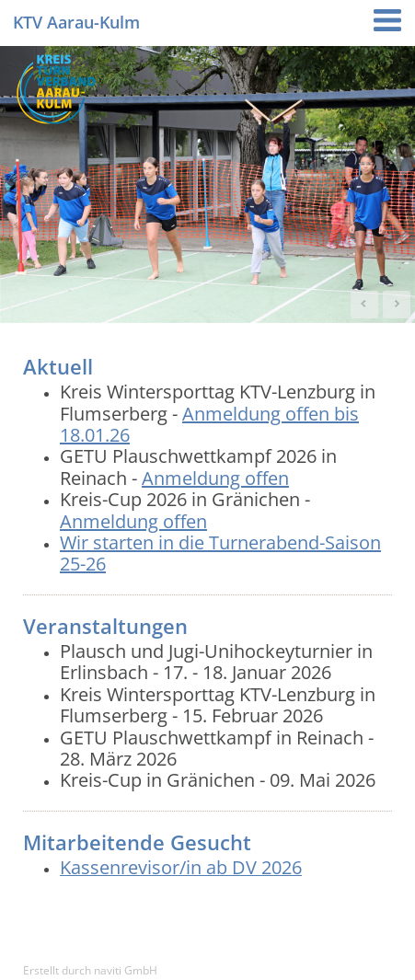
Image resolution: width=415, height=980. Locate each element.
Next (397, 305)
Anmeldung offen (215, 478)
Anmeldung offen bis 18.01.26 (209, 424)
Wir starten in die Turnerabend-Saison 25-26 (220, 553)
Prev (364, 305)
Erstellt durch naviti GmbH (90, 970)
